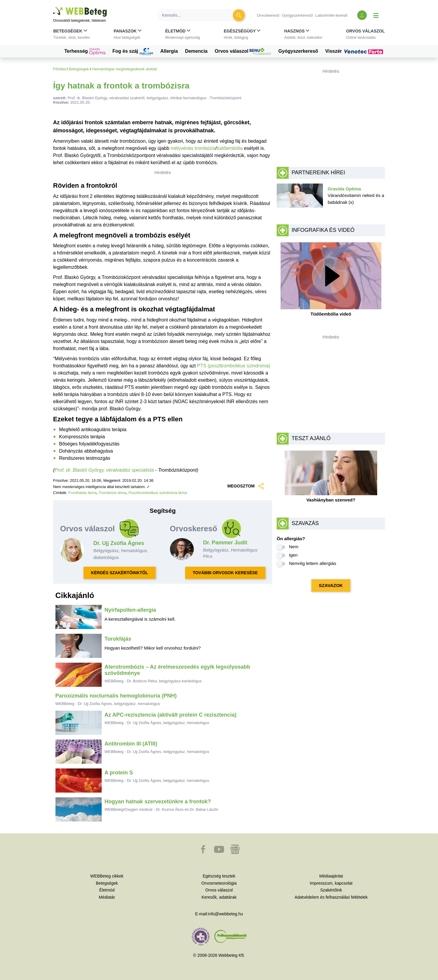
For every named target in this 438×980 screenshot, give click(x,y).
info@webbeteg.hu (226, 914)
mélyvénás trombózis (193, 148)
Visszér (355, 51)
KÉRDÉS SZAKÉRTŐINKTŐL (119, 573)
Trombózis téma (113, 493)
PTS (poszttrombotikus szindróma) (234, 366)
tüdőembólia (230, 148)
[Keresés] (199, 15)
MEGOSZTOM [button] (246, 486)
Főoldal (59, 69)
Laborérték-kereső (332, 15)
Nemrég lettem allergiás (312, 563)
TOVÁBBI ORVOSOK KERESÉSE (225, 573)
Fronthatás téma (82, 493)
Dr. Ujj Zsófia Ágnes (119, 543)
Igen (293, 555)
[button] (72, 35)
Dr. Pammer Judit (225, 543)
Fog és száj (133, 52)
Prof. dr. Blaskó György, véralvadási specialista (104, 470)
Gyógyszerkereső (297, 15)
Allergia (169, 51)
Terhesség (85, 52)
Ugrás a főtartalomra (53, 7)
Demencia (196, 51)
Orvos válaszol (243, 52)
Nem (294, 547)
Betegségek (79, 69)
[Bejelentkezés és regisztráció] (362, 15)
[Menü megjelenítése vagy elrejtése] (376, 15)
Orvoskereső (268, 15)
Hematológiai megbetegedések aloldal (124, 69)
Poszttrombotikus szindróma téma (158, 493)
